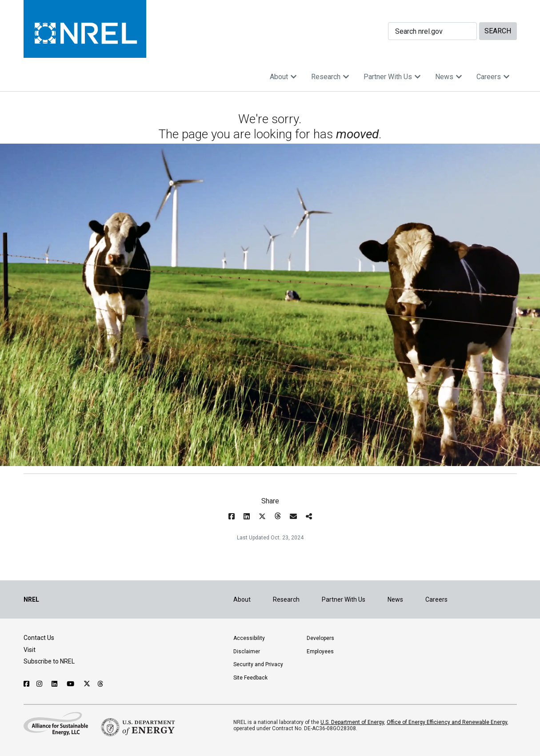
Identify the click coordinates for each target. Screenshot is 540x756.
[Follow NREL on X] (87, 684)
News (449, 77)
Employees (320, 651)
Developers (320, 638)
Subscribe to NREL (49, 661)
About (283, 77)
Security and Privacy (258, 664)
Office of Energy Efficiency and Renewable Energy (447, 722)
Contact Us (39, 638)
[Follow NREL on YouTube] (72, 684)
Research (330, 77)
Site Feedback (250, 678)
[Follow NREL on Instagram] (40, 684)
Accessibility (249, 638)
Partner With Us (392, 77)
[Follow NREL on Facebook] (26, 684)
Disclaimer (247, 651)
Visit (30, 650)
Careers (493, 77)
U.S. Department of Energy (352, 722)
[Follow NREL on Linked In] (56, 684)
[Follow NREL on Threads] (101, 684)
